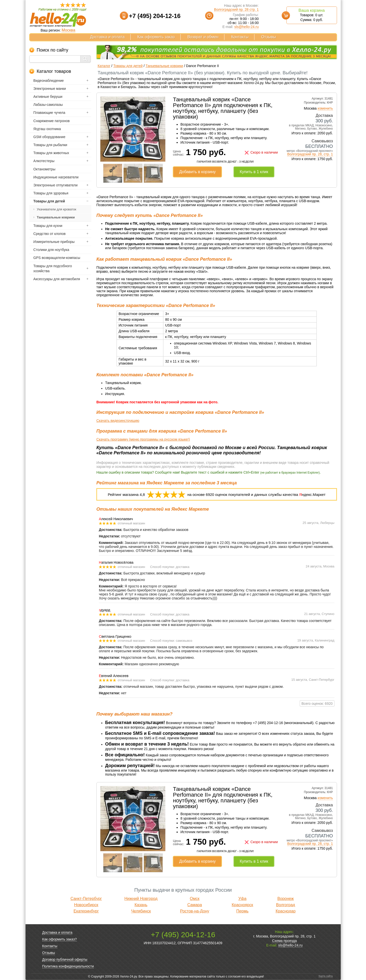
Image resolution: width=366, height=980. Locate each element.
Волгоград (286, 905)
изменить (325, 108)
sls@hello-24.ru (247, 27)
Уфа (242, 899)
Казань (141, 905)
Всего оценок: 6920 (317, 704)
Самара (195, 905)
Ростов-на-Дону (195, 911)
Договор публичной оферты (65, 959)
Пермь (243, 911)
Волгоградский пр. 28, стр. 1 (310, 154)
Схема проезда (284, 941)
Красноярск (242, 905)
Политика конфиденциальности (68, 966)
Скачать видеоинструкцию (118, 421)
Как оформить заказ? (60, 939)
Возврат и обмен (203, 37)
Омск (195, 899)
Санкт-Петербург (86, 899)
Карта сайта (326, 976)
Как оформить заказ (156, 37)
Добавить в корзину (197, 172)
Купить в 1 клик (254, 172)
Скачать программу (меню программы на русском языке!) (143, 439)
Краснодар (286, 911)
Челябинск (141, 911)
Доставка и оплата (107, 37)
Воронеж (286, 899)
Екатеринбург (86, 911)
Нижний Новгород (141, 899)
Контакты (240, 37)
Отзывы (269, 37)
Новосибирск (86, 905)
